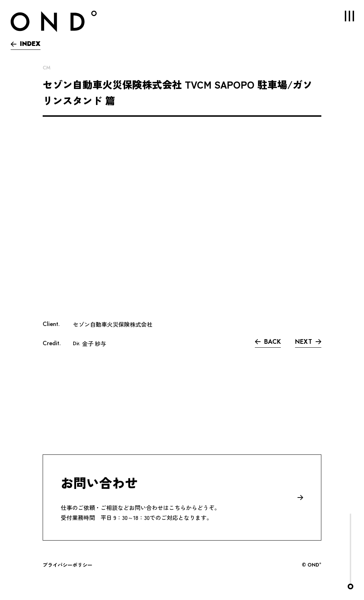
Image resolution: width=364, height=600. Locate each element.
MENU (344, 16)
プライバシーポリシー (68, 565)
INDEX (26, 44)
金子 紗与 (94, 343)
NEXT (308, 342)
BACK (268, 342)
